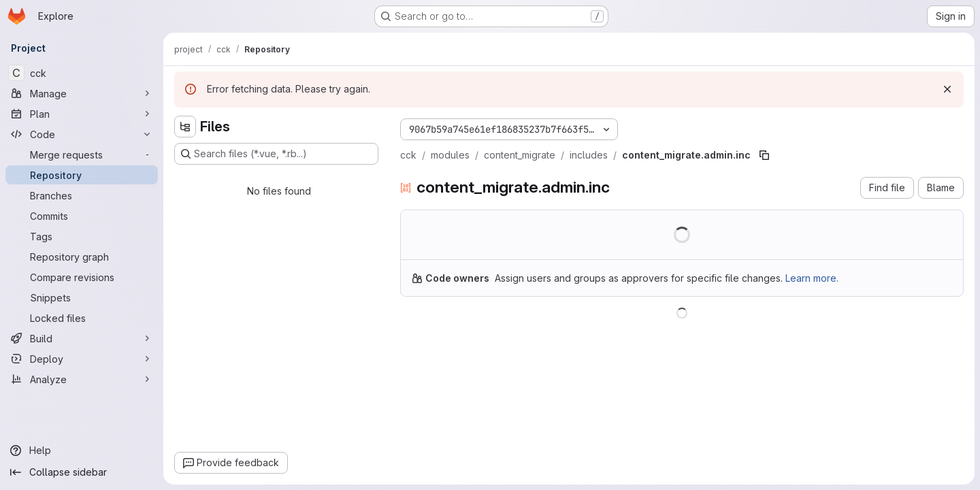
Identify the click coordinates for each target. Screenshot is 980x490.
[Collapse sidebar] (82, 472)
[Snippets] (82, 297)
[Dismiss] (947, 89)
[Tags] (82, 236)
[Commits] (82, 216)
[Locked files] (82, 318)
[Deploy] (82, 359)
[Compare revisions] (82, 277)
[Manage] (82, 93)
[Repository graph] (82, 257)
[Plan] (82, 114)
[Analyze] (82, 379)
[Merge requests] (82, 154)
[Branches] (82, 195)
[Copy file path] (764, 155)
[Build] (82, 338)
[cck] (82, 73)
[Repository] (82, 175)
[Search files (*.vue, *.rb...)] (276, 154)
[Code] (82, 134)
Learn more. (812, 278)
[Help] (82, 451)
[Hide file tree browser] (185, 127)
